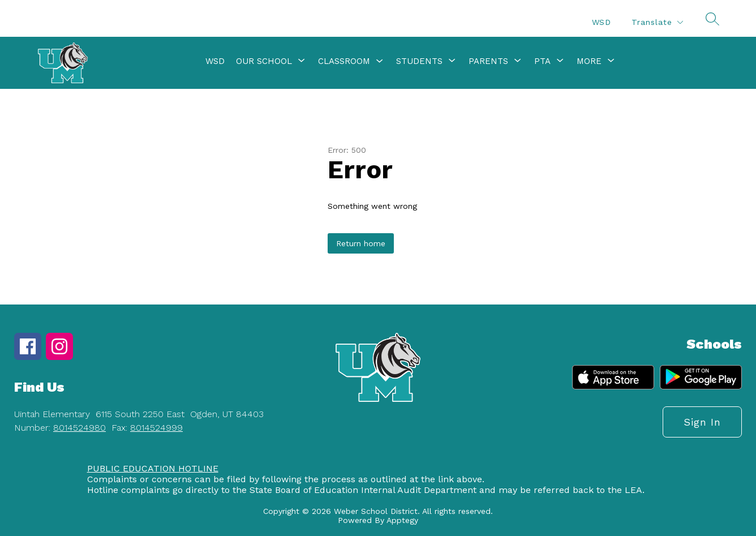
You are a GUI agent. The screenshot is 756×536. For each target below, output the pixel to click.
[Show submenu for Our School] (264, 61)
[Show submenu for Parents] (488, 61)
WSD (602, 22)
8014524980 (80, 428)
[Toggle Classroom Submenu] (380, 61)
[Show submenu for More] (589, 61)
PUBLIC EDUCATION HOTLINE (153, 468)
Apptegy (402, 520)
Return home (361, 243)
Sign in (702, 422)
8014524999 (156, 428)
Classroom (344, 61)
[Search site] (712, 19)
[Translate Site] (657, 22)
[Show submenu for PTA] (542, 61)
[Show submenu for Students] (419, 61)
